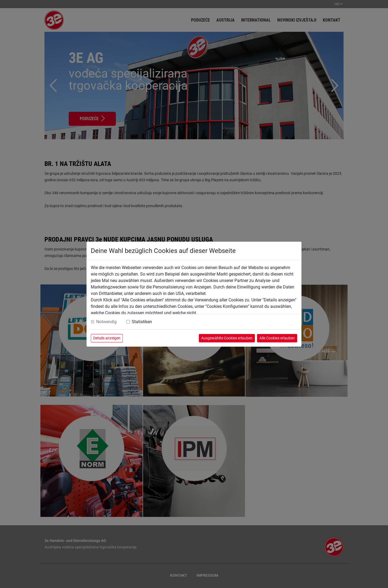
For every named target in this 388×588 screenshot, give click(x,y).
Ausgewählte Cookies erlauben (227, 338)
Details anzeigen (107, 338)
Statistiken (142, 322)
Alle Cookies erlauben (277, 338)
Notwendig (106, 322)
